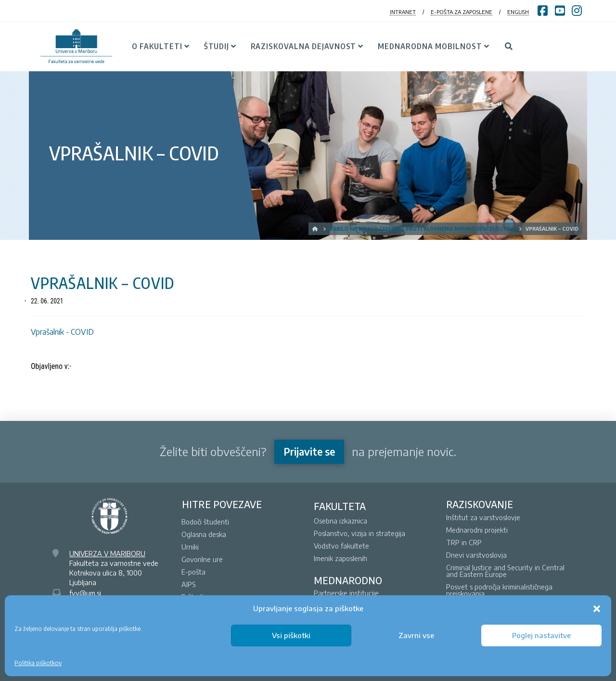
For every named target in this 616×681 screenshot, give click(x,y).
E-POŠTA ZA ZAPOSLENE (462, 12)
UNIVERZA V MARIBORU (107, 553)
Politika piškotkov (38, 663)
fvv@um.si (85, 593)
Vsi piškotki (291, 635)
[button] (597, 609)
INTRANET (403, 12)
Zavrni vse (416, 635)
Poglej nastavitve (541, 635)
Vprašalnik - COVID (62, 332)
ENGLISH (518, 12)
